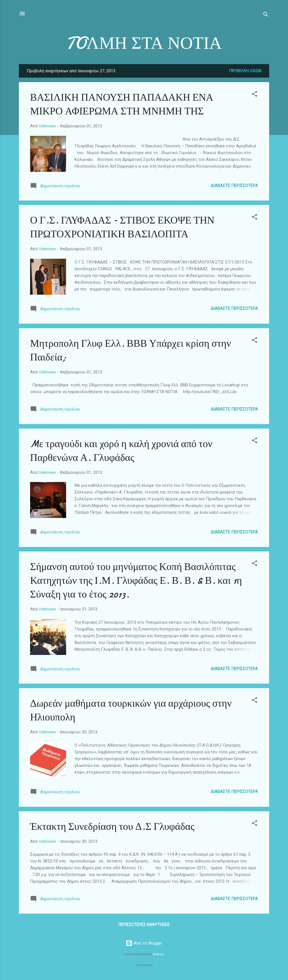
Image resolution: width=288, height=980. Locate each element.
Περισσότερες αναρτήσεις (144, 925)
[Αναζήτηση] (266, 15)
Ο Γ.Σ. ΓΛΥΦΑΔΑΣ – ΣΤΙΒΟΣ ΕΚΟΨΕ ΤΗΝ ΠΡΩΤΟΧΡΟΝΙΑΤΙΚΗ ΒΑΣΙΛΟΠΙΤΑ (122, 227)
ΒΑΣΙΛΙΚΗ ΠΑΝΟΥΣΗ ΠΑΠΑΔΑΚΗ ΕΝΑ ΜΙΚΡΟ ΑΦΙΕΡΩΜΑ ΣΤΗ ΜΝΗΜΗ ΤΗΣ (122, 104)
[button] (255, 95)
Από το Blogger (144, 943)
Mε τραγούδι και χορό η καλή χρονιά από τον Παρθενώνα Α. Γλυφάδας (121, 451)
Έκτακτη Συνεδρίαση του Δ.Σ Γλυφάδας (112, 827)
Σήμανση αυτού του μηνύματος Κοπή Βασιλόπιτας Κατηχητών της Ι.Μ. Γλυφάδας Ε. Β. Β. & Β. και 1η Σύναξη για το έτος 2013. (136, 581)
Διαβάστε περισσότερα (234, 186)
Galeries (158, 954)
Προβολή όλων (245, 71)
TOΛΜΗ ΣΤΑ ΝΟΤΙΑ (144, 43)
